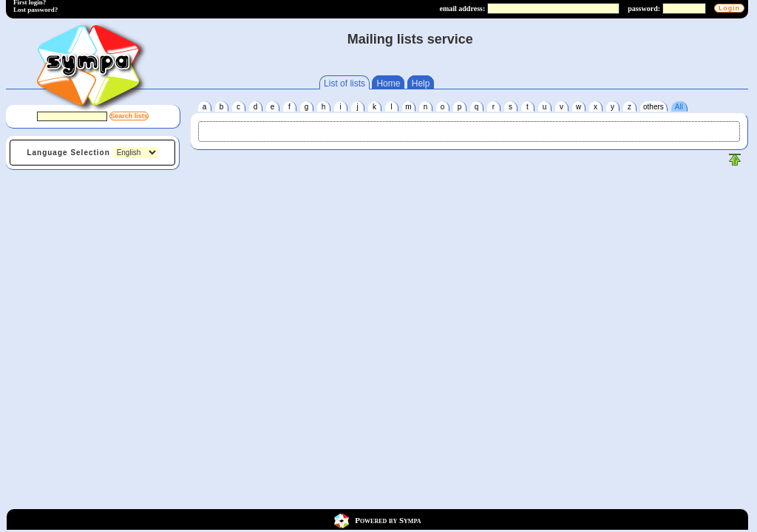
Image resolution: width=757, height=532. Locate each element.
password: (644, 8)
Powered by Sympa (388, 519)
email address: (462, 8)
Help (421, 83)
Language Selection (68, 153)
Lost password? (35, 10)
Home (388, 83)
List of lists (344, 83)
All (679, 107)
